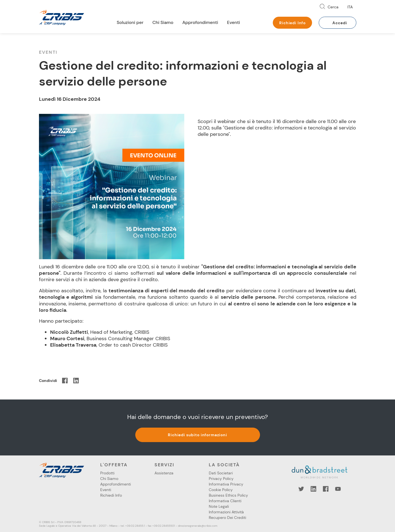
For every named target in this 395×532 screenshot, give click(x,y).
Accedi (340, 23)
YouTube (338, 489)
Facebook (326, 489)
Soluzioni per (130, 22)
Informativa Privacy (226, 484)
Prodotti (107, 473)
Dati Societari (221, 473)
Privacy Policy (221, 479)
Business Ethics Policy (228, 495)
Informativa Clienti (225, 501)
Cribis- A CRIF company (62, 17)
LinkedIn (313, 489)
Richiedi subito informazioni (198, 435)
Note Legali (219, 506)
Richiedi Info (292, 23)
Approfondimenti (200, 22)
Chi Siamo (163, 22)
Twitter (301, 489)
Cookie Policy (221, 490)
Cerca (333, 7)
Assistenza (164, 473)
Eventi (234, 22)
